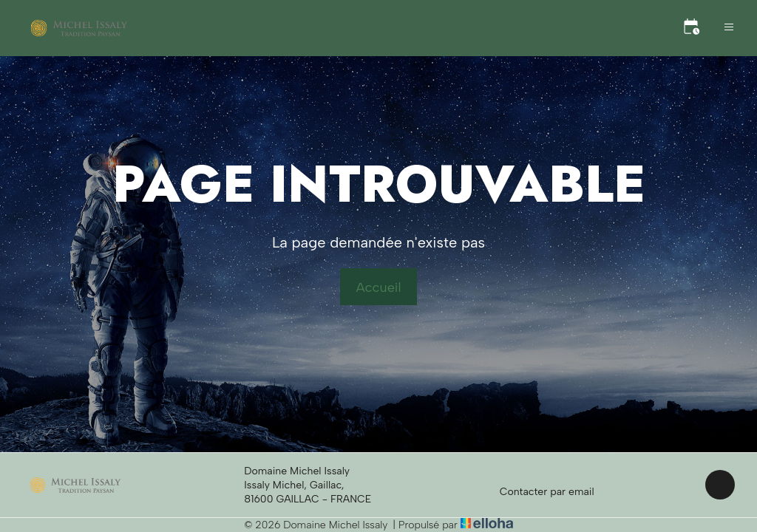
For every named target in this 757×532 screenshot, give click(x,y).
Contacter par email (539, 491)
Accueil (378, 287)
